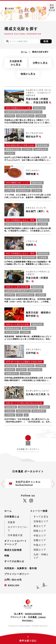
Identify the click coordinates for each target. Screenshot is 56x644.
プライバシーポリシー (17, 574)
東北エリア (40, 526)
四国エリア (40, 550)
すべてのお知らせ (14, 561)
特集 (7, 556)
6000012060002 (34, 614)
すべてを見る (41, 517)
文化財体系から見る (16, 63)
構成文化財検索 (13, 550)
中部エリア (40, 536)
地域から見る (28, 74)
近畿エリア (40, 540)
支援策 (11, 522)
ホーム (8, 511)
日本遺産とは (12, 517)
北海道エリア (41, 521)
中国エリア (40, 545)
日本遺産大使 (15, 535)
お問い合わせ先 (13, 580)
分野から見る (40, 63)
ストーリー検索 (39, 511)
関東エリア (40, 531)
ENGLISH (14, 585)
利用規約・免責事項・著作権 (21, 568)
